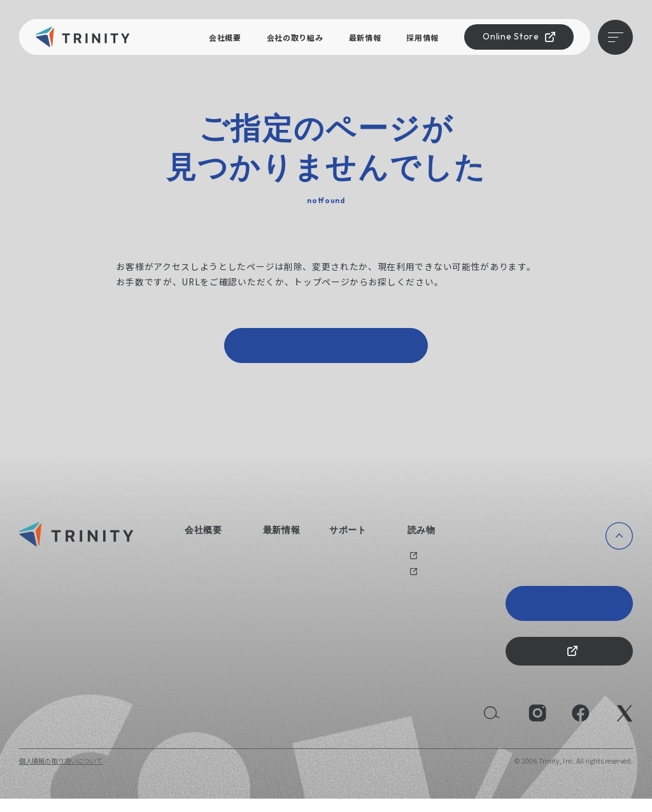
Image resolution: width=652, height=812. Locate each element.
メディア (420, 579)
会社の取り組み (295, 37)
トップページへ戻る (326, 349)
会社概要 (225, 37)
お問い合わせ (349, 563)
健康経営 (198, 594)
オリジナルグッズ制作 (362, 579)
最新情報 (365, 37)
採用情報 (422, 37)
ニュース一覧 (282, 563)
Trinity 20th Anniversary (570, 610)
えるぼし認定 (204, 610)
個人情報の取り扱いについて (61, 774)
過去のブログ (427, 563)
